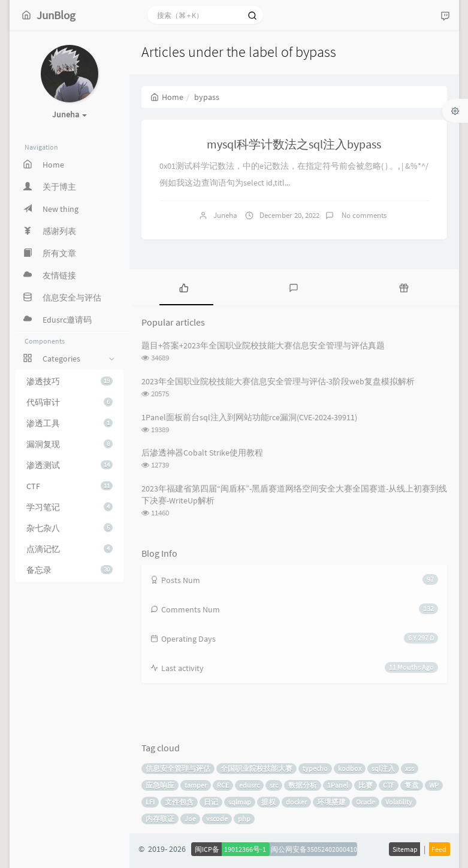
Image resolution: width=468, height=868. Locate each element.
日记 (211, 802)
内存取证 (160, 819)
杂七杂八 (70, 528)
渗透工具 (70, 423)
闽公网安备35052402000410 (314, 849)
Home (167, 97)
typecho (315, 768)
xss (410, 768)
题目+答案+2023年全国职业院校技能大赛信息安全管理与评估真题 (263, 345)
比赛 (366, 785)
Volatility (399, 802)
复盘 (412, 785)
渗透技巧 (70, 381)
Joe (190, 819)
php (244, 819)
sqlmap (240, 802)
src (274, 785)
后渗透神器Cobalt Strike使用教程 (202, 453)
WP (434, 785)
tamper (196, 785)
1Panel (338, 785)
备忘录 (70, 570)
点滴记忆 (70, 549)
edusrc (249, 785)
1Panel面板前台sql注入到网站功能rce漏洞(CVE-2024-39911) (249, 417)
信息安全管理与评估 (178, 768)
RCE (223, 785)
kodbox (350, 768)
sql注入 (383, 768)
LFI (150, 802)
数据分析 (303, 785)
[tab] (184, 287)
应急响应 (160, 785)
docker (296, 802)
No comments (363, 215)
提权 (268, 802)
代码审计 (70, 402)
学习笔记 (70, 507)
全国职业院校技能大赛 (256, 768)
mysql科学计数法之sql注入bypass (294, 144)
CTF (70, 486)
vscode (217, 819)
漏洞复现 (70, 444)
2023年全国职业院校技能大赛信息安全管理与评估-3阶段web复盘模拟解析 (278, 381)
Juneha (225, 215)
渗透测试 (70, 465)
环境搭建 (331, 802)
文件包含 (179, 802)
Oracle (366, 802)
